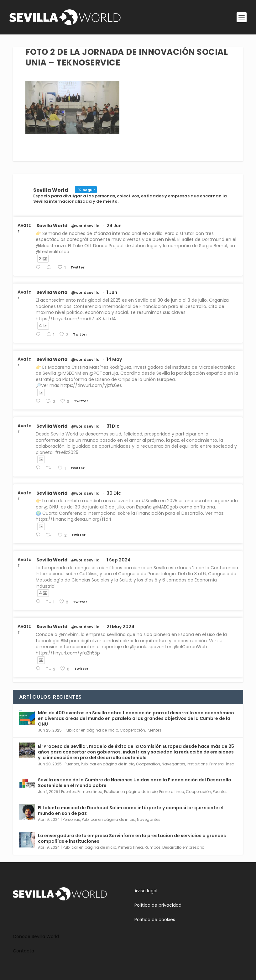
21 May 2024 (120, 627)
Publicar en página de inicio (91, 730)
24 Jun (114, 226)
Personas (71, 819)
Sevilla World (52, 226)
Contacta (24, 951)
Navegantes (173, 764)
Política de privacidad (158, 905)
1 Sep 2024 (119, 560)
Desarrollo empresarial (184, 847)
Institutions (197, 764)
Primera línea (222, 764)
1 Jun (112, 292)
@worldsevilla (85, 226)
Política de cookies (155, 920)
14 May (114, 359)
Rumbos (153, 847)
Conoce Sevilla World (36, 936)
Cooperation (148, 764)
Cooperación (132, 730)
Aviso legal (146, 891)
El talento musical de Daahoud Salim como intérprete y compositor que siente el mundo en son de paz (131, 811)
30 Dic (114, 493)
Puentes (154, 730)
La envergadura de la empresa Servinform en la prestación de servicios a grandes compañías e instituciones (132, 838)
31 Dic (113, 426)
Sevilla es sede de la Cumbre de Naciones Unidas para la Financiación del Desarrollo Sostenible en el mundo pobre (135, 783)
